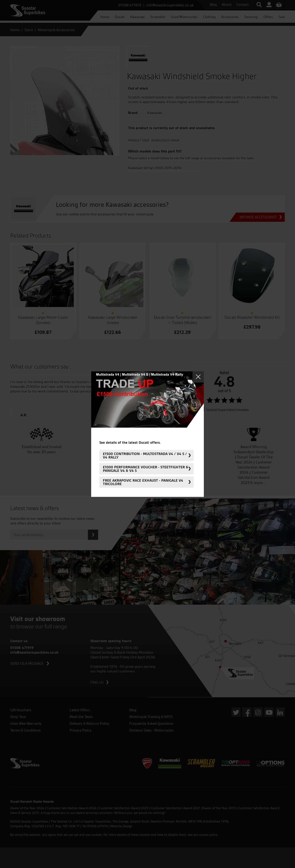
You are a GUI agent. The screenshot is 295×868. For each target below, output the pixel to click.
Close (198, 377)
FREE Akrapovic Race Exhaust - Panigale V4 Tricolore (143, 482)
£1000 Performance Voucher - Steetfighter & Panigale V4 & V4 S (146, 469)
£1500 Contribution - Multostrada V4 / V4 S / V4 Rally (145, 455)
